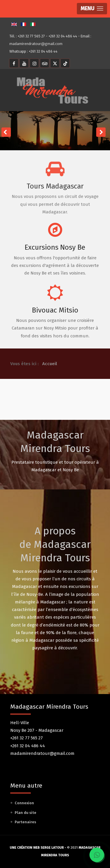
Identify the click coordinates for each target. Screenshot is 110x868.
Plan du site (26, 813)
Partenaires (25, 822)
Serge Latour (52, 848)
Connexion (24, 803)
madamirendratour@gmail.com (36, 44)
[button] (92, 9)
